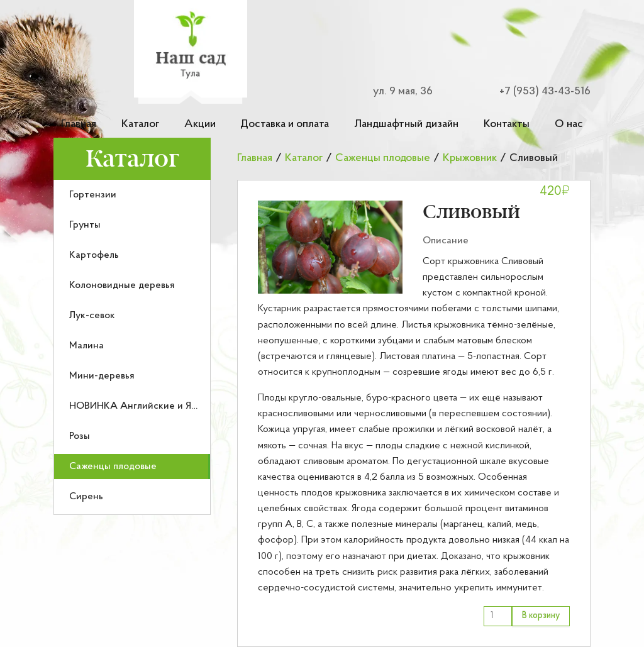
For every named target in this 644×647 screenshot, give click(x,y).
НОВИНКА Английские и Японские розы (161, 406)
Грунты (85, 225)
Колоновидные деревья (122, 285)
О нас (569, 124)
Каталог (140, 124)
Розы (80, 436)
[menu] (132, 347)
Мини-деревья (102, 376)
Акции (200, 124)
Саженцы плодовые (113, 467)
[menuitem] (132, 195)
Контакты (507, 124)
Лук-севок (92, 316)
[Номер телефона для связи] (537, 91)
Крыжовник (470, 158)
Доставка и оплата (285, 124)
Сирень (86, 497)
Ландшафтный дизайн (406, 124)
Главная (79, 124)
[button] (330, 247)
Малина (86, 346)
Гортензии (93, 195)
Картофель (94, 255)
